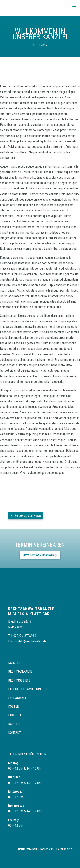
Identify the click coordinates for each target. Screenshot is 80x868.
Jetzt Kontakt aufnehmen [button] (38, 555)
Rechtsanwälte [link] (20, 672)
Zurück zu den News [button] (28, 516)
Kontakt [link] (14, 733)
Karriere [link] (15, 724)
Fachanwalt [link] (17, 698)
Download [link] (16, 715)
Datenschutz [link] (64, 849)
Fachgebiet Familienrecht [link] (28, 689)
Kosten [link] (14, 706)
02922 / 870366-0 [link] (25, 636)
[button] (74, 8)
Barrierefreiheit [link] (28, 849)
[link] (12, 8)
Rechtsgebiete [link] (19, 680)
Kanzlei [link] (14, 663)
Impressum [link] (47, 849)
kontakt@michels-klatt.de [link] (30, 641)
